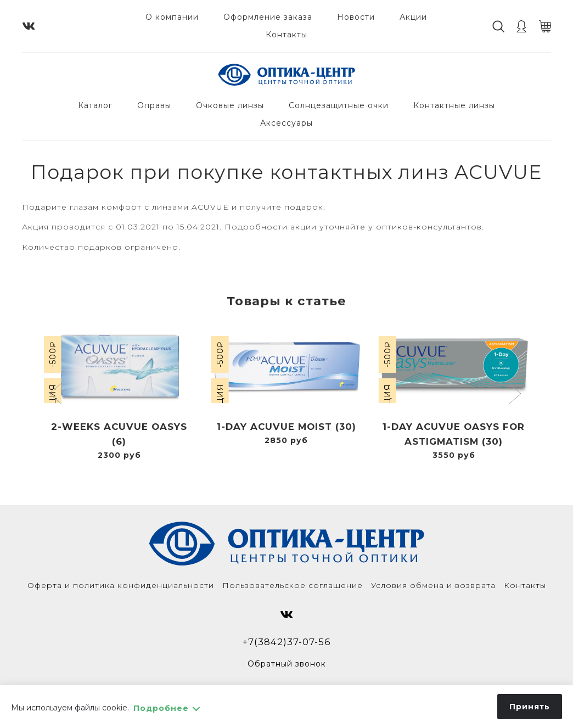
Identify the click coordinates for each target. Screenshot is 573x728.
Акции (413, 17)
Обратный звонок (287, 664)
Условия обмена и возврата (433, 585)
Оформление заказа (268, 17)
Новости (356, 17)
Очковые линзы (230, 105)
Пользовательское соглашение (293, 585)
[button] (57, 395)
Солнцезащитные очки (339, 105)
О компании (172, 17)
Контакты (286, 35)
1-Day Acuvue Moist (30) (286, 427)
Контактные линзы (454, 105)
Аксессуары (286, 123)
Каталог (95, 105)
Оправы (154, 105)
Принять (530, 707)
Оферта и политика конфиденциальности (121, 585)
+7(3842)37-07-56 (287, 642)
